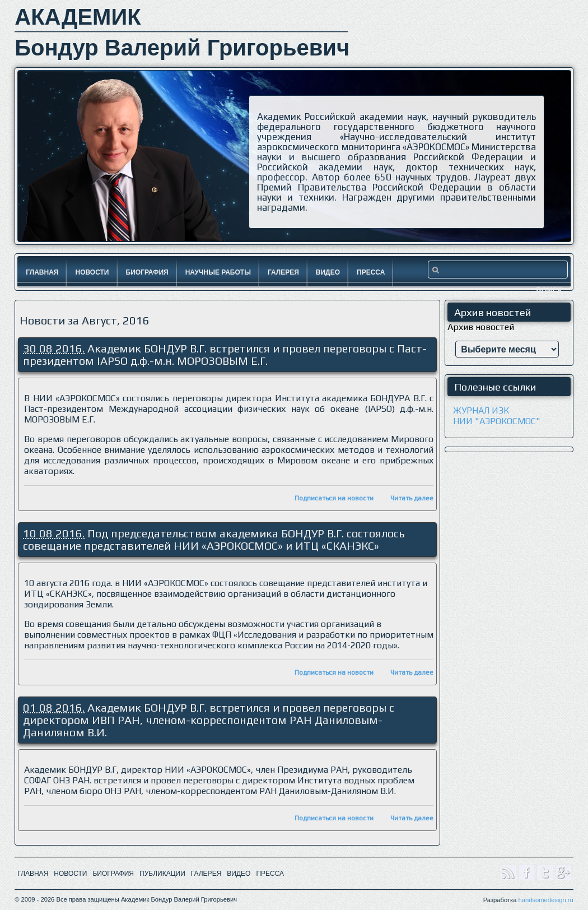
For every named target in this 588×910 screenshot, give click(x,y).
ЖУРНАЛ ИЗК (481, 410)
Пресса (371, 272)
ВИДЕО (239, 874)
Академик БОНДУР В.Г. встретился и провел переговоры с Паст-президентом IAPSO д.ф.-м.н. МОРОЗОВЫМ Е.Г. (225, 354)
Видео (328, 272)
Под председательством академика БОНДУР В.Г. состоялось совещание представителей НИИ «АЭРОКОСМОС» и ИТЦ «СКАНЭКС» (214, 539)
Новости (92, 272)
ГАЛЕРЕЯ (206, 874)
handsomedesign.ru (545, 900)
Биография (147, 272)
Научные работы (218, 272)
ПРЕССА (270, 874)
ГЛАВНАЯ (33, 874)
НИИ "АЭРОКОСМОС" (497, 421)
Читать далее (412, 498)
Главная (42, 272)
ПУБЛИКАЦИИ (162, 874)
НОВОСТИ (70, 874)
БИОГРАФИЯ (113, 874)
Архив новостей (481, 327)
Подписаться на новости (334, 498)
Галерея (283, 272)
